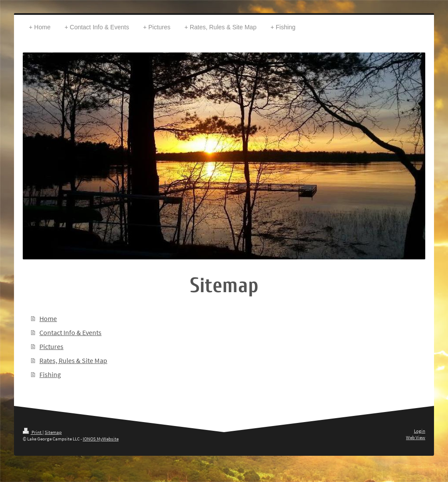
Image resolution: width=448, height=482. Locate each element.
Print (33, 432)
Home (48, 318)
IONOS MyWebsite (101, 439)
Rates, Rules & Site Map (73, 360)
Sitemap (53, 432)
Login (420, 431)
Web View (416, 437)
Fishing (50, 374)
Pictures (51, 346)
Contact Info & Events (70, 332)
